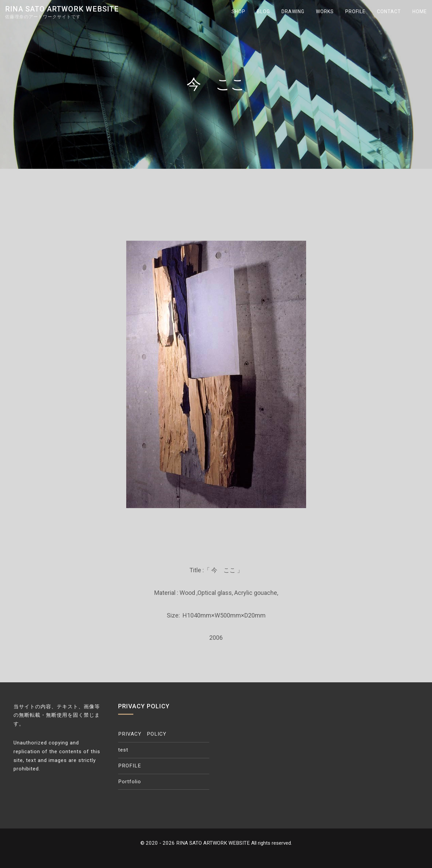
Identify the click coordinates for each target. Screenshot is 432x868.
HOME (420, 11)
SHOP (238, 11)
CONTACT (389, 11)
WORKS (325, 11)
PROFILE (355, 11)
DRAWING (293, 11)
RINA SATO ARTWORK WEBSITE (62, 9)
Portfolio (130, 782)
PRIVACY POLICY (142, 734)
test (123, 750)
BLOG (263, 11)
